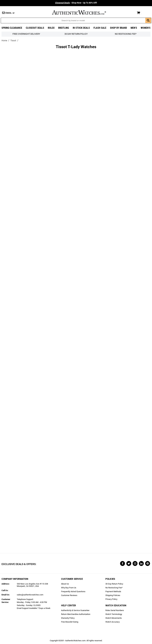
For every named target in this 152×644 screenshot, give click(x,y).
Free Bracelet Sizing (70, 622)
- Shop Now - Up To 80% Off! (76, 3)
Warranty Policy (68, 618)
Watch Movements (114, 618)
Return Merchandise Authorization (76, 614)
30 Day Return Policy (114, 584)
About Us (65, 584)
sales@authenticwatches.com (30, 595)
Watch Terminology (114, 614)
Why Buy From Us (69, 588)
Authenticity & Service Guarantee (75, 610)
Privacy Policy (111, 599)
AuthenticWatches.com (82, 12)
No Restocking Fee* (126, 34)
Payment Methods (113, 591)
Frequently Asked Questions (73, 591)
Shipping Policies (113, 595)
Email (9, 13)
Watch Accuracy (113, 622)
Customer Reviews (69, 595)
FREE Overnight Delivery (26, 34)
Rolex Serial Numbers (115, 610)
